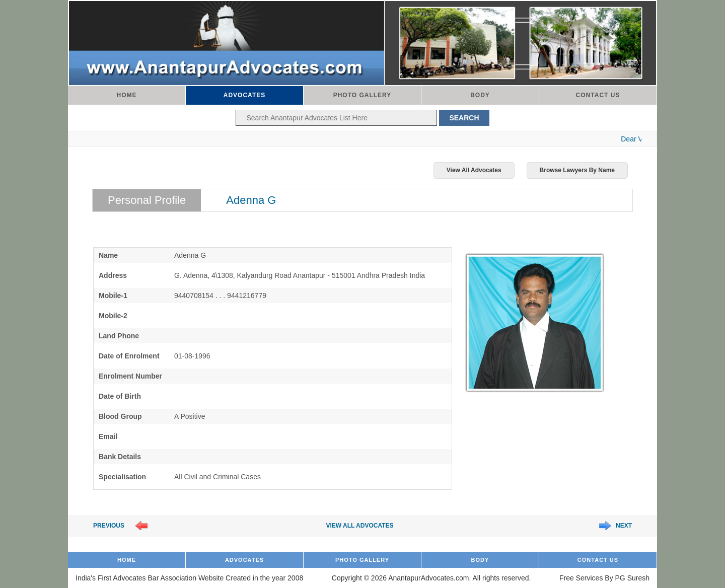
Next (624, 526)
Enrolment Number (130, 376)
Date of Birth (120, 396)
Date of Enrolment (129, 356)
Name (108, 255)
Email (108, 436)
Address (113, 275)
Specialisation (122, 477)
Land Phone (119, 336)
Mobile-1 (113, 296)
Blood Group (120, 416)
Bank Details (120, 457)
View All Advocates (474, 170)
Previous (109, 526)
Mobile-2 (113, 316)
